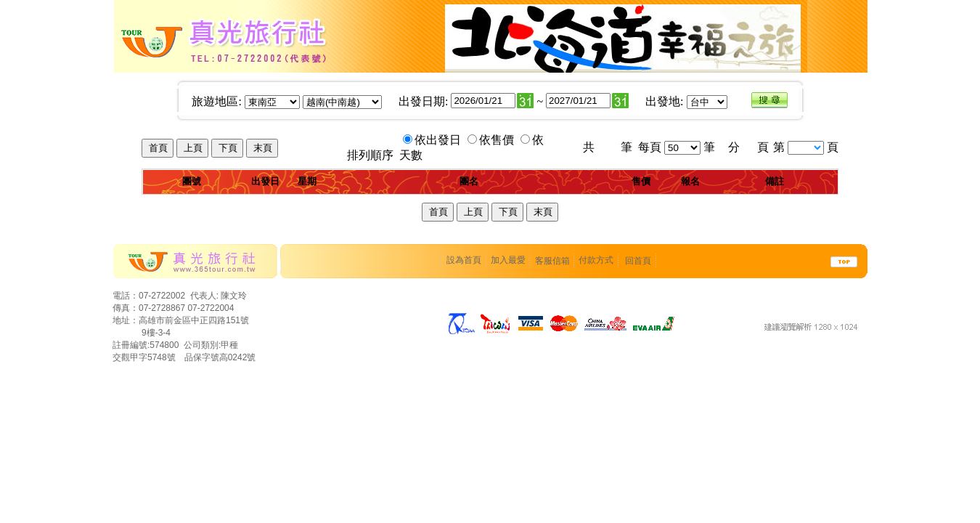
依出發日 (439, 140)
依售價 (498, 140)
